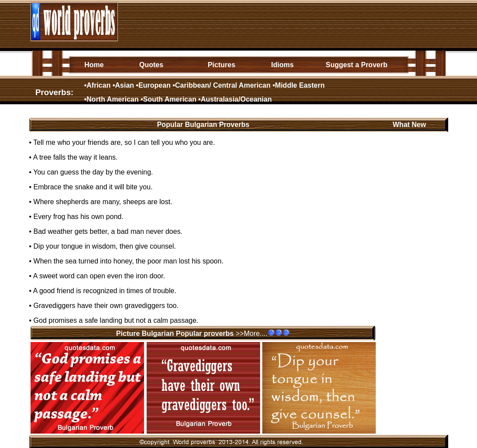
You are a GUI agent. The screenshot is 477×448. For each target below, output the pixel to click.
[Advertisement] (278, 21)
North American (112, 99)
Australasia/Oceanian (236, 99)
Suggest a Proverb (356, 65)
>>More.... (252, 333)
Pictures (221, 65)
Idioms (282, 65)
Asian (125, 85)
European (154, 85)
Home (94, 65)
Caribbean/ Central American (223, 85)
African (98, 85)
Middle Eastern (300, 85)
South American (170, 99)
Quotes (151, 65)
